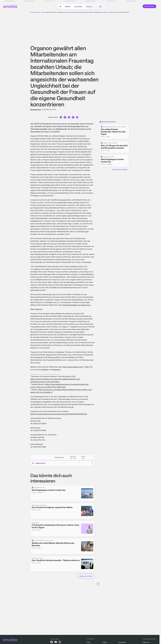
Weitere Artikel (86, 576)
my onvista (78, 7)
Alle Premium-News (121, 169)
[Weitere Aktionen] (92, 463)
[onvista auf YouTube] (56, 642)
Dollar (105, 642)
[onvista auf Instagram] (60, 642)
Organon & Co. (41, 463)
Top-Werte (122, 642)
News (43, 12)
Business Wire (36, 110)
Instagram (56, 369)
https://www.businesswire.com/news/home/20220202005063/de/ (59, 414)
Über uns (146, 642)
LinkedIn (45, 369)
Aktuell (68, 7)
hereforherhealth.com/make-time (76, 305)
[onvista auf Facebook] (52, 642)
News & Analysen (35, 12)
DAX (89, 642)
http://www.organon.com (73, 367)
